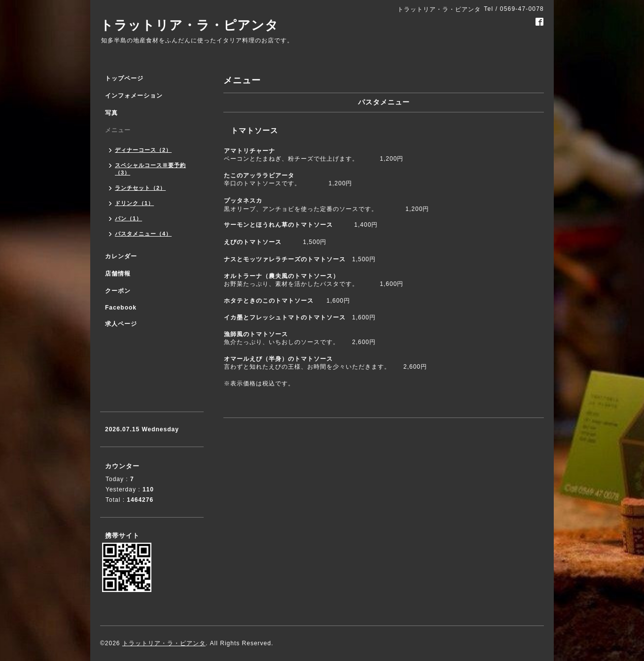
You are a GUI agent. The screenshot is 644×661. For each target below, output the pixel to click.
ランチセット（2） (140, 188)
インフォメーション (134, 96)
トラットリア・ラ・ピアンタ (189, 25)
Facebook (121, 308)
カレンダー (121, 256)
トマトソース (254, 130)
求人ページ (121, 324)
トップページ (124, 78)
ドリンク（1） (134, 203)
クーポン (118, 291)
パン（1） (128, 218)
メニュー (118, 130)
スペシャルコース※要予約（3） (150, 169)
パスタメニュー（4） (143, 234)
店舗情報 (118, 274)
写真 (111, 113)
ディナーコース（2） (143, 150)
